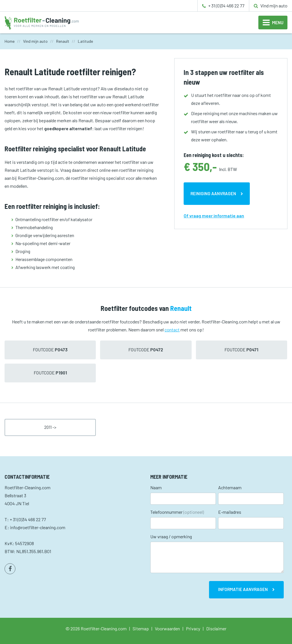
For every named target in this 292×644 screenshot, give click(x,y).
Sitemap (141, 628)
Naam (156, 487)
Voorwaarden (167, 628)
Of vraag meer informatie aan (214, 216)
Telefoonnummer (177, 512)
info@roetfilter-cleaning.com (38, 527)
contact (172, 330)
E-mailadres (230, 512)
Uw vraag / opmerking (171, 536)
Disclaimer (216, 628)
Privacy (193, 628)
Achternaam (230, 487)
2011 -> (50, 427)
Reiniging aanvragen (213, 193)
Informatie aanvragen (243, 589)
